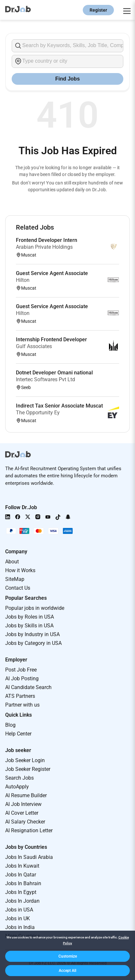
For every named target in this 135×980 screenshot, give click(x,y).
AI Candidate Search (28, 687)
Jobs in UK (18, 918)
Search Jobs (19, 778)
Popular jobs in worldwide (35, 608)
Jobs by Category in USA (33, 643)
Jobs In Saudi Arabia (29, 857)
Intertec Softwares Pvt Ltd (45, 379)
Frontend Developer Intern (47, 240)
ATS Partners (20, 696)
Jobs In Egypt (21, 892)
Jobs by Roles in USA (30, 617)
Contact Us (18, 588)
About (12, 562)
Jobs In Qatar (21, 875)
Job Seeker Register (28, 769)
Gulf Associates (34, 346)
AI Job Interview (23, 804)
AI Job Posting (22, 678)
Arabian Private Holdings (44, 247)
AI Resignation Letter (29, 830)
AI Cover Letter (22, 813)
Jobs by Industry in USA (32, 634)
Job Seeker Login (25, 760)
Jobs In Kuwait (22, 866)
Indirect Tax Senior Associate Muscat (59, 406)
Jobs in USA (19, 910)
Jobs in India (20, 927)
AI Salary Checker (25, 822)
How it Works (20, 570)
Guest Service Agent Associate (52, 273)
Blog (10, 725)
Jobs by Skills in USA (29, 626)
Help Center (18, 734)
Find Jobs (67, 79)
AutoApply (17, 787)
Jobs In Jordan (22, 901)
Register (98, 10)
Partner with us (22, 705)
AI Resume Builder (26, 795)
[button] (67, 956)
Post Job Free (21, 670)
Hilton (23, 280)
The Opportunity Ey (38, 413)
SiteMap (15, 579)
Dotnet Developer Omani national (54, 373)
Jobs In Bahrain (23, 883)
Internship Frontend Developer (51, 339)
